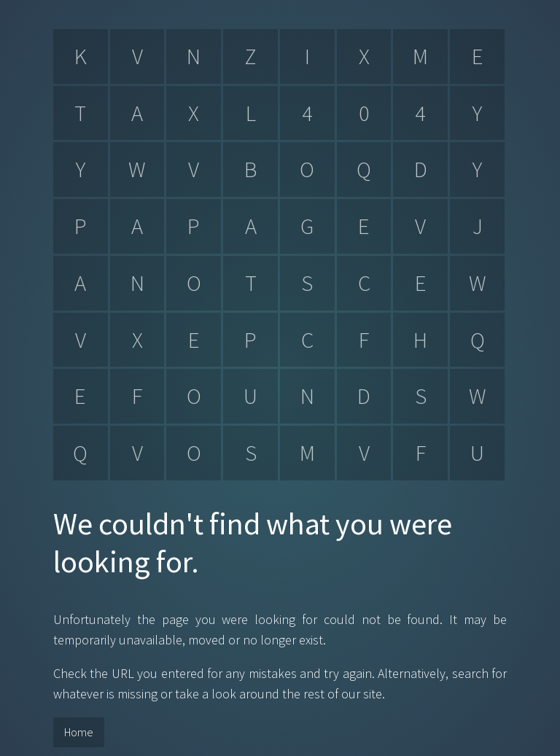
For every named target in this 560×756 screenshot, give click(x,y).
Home (79, 732)
